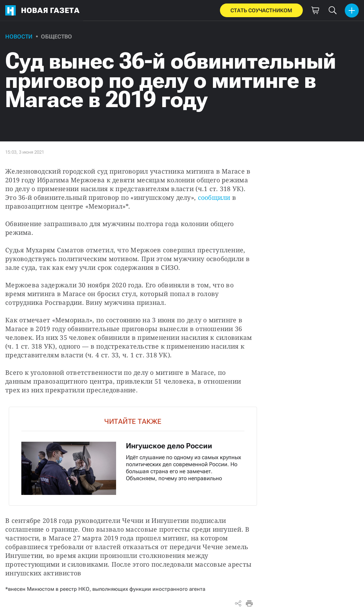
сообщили (214, 197)
